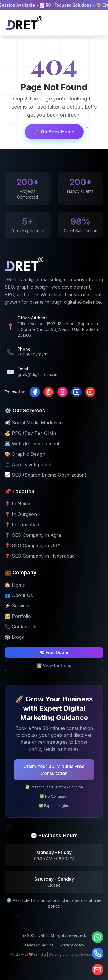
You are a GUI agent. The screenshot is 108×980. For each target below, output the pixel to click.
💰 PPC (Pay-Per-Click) (30, 433)
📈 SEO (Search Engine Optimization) (46, 475)
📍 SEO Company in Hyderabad (40, 556)
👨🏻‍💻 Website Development (32, 444)
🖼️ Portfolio (18, 616)
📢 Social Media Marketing (34, 423)
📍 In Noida (17, 504)
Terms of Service (39, 945)
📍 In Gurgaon (21, 514)
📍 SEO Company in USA (33, 545)
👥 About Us (19, 595)
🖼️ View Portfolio (54, 665)
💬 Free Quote (54, 652)
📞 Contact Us (20, 627)
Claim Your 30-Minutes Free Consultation (54, 770)
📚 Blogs (14, 637)
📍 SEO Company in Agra (33, 535)
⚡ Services (18, 606)
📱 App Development (28, 464)
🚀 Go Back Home (54, 132)
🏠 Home (15, 585)
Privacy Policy (72, 945)
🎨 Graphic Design (25, 454)
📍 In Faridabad (22, 525)
